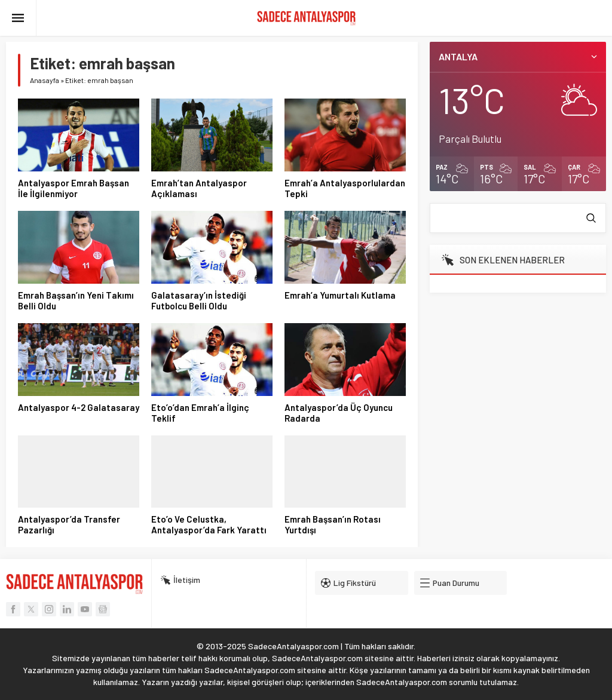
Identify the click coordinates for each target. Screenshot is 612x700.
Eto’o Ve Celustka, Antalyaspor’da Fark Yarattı (209, 524)
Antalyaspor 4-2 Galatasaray (79, 407)
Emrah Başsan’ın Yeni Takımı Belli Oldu (76, 300)
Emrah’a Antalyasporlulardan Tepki (345, 188)
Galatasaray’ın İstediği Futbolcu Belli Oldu (199, 300)
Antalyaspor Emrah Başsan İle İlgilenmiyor (74, 188)
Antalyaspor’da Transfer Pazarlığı (69, 524)
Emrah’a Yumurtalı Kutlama (340, 295)
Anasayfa (45, 80)
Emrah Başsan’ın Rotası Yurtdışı (333, 524)
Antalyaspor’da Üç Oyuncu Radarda (339, 413)
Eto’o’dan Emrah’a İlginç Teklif (200, 413)
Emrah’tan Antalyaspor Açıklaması (199, 188)
